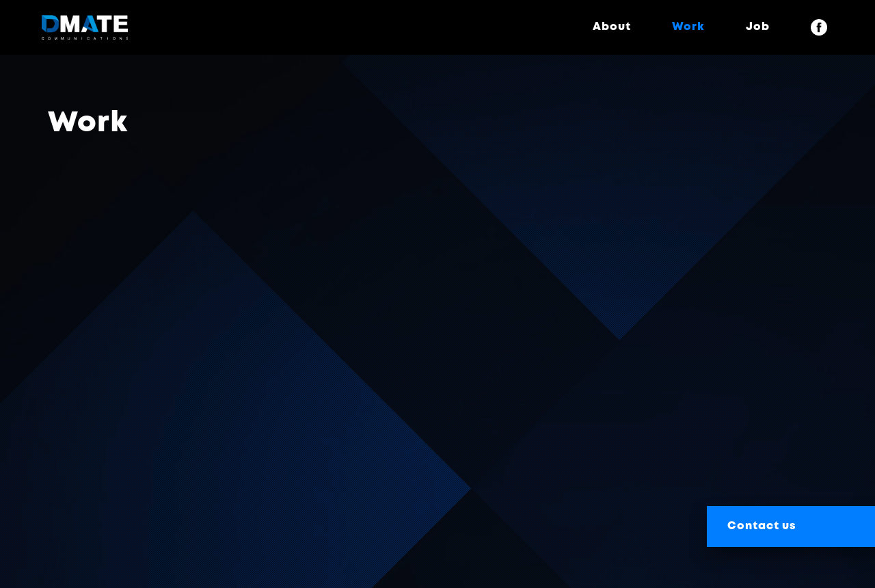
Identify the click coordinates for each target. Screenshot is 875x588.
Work (688, 27)
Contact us (762, 526)
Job (758, 27)
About (612, 27)
